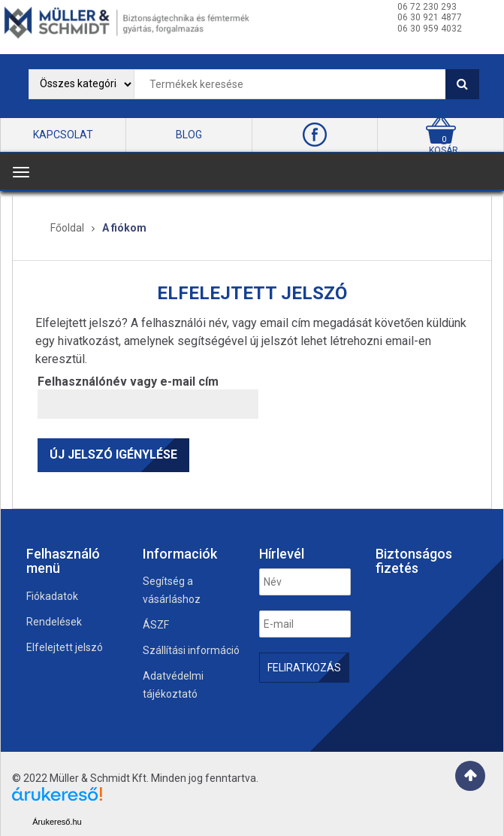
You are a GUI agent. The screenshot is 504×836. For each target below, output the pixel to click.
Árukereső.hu (57, 822)
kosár (444, 150)
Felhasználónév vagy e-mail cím (128, 382)
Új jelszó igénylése (113, 454)
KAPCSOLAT (63, 135)
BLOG (189, 135)
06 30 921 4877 (430, 17)
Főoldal (67, 228)
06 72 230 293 (427, 7)
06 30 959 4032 (430, 29)
